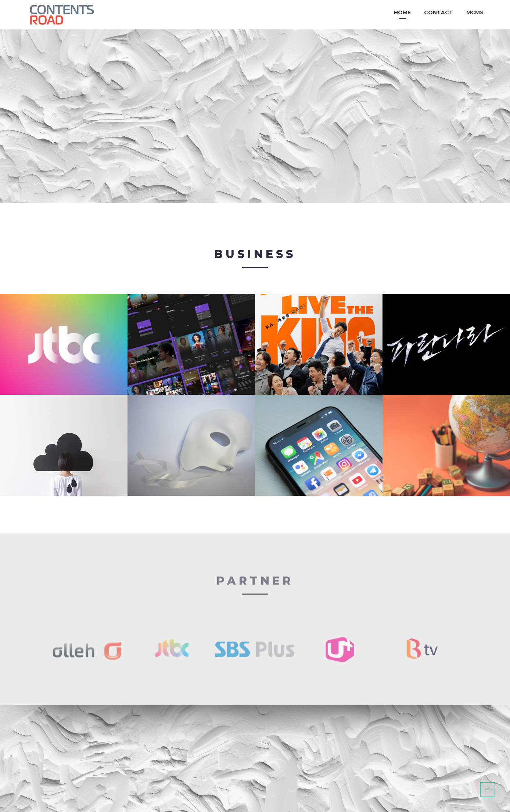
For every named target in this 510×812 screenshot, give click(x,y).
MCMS (475, 12)
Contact (439, 12)
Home (402, 12)
